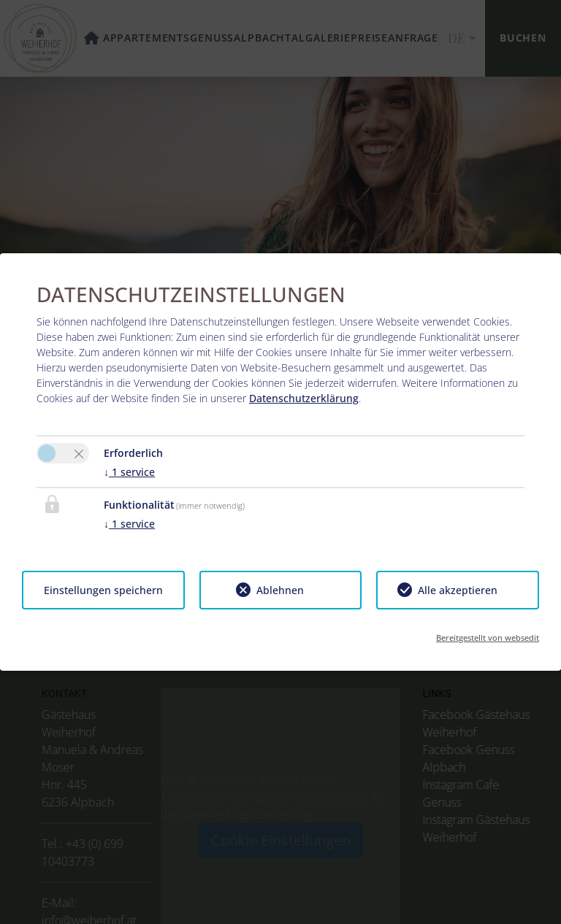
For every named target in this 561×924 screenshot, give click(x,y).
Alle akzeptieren (458, 590)
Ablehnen (280, 590)
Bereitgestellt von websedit (488, 638)
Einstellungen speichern (103, 590)
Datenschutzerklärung (304, 398)
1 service (129, 472)
